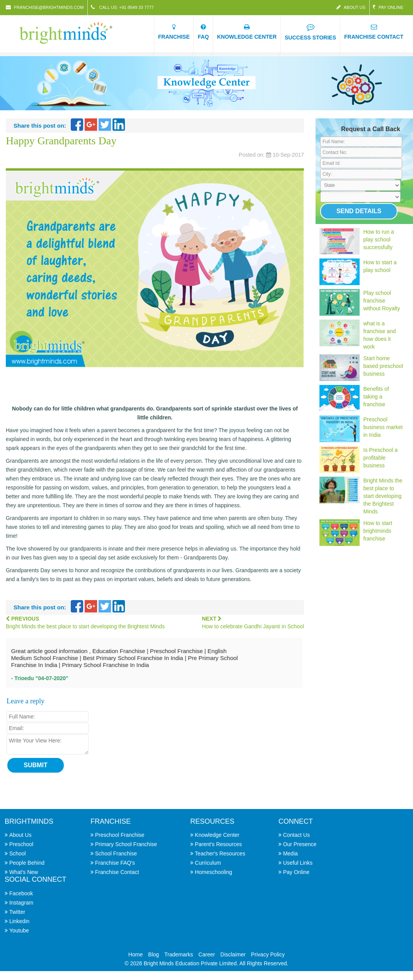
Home (136, 954)
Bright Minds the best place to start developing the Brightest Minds (383, 496)
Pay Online (388, 7)
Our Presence (300, 844)
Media (290, 853)
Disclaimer (233, 954)
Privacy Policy (268, 954)
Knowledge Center (217, 835)
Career (207, 954)
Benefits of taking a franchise (376, 397)
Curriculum (208, 863)
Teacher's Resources (220, 853)
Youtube (19, 930)
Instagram (21, 903)
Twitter (17, 912)
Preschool (21, 844)
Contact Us (296, 835)
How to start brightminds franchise (378, 531)
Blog (154, 954)
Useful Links (298, 863)
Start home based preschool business (383, 366)
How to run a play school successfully (379, 239)
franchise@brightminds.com (45, 7)
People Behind (27, 863)
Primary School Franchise (126, 844)
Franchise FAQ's (115, 863)
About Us (351, 7)
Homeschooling (214, 872)
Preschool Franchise (120, 835)
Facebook (21, 893)
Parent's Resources (218, 844)
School (18, 853)
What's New (24, 872)
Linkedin (19, 921)
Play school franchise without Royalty (382, 301)
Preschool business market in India (383, 427)
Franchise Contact (117, 872)
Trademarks (179, 954)
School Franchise (116, 853)
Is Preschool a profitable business (381, 458)
